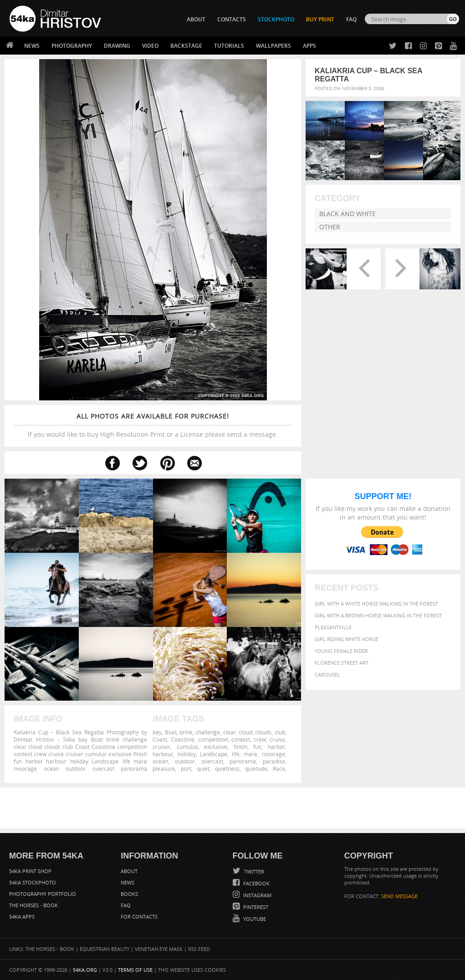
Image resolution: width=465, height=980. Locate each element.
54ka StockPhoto (33, 882)
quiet (203, 768)
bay (157, 732)
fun (257, 747)
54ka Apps (22, 917)
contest (241, 739)
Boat (171, 732)
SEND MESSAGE (399, 896)
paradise (274, 761)
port (186, 768)
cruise (277, 739)
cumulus (187, 747)
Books (129, 894)
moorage (273, 754)
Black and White (347, 214)
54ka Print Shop (30, 871)
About (129, 871)
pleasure (164, 768)
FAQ (351, 19)
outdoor (185, 761)
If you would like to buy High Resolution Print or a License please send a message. (153, 425)
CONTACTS (232, 19)
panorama (243, 761)
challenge (208, 732)
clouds (263, 732)
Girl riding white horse (346, 639)
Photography (72, 46)
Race (279, 768)
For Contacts (139, 917)
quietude (256, 768)
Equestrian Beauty (105, 949)
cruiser (161, 747)
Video (150, 46)
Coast (160, 739)
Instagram (257, 895)
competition (213, 739)
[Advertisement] (235, 808)
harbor (276, 747)
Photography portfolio (43, 894)
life (236, 754)
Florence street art (342, 663)
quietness (227, 768)
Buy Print (320, 19)
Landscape (214, 754)
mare (250, 754)
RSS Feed (199, 949)
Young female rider (341, 651)
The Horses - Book (33, 905)
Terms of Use (135, 970)
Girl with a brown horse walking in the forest (378, 615)
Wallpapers (273, 46)
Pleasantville (333, 627)
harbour (163, 754)
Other (330, 227)
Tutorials (229, 46)
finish (240, 747)
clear (230, 732)
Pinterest (255, 907)
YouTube (254, 919)
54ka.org (85, 970)
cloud (245, 732)
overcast (212, 761)
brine (186, 732)
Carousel (327, 674)
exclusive (216, 747)
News (32, 46)
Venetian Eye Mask (159, 949)
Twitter (253, 871)
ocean (160, 761)
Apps (309, 46)
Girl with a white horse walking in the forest (376, 604)
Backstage (186, 46)
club (280, 732)
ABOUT (196, 19)
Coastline (183, 739)
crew (260, 739)
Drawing (117, 46)
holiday (187, 754)
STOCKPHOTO (276, 19)
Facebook (256, 883)
